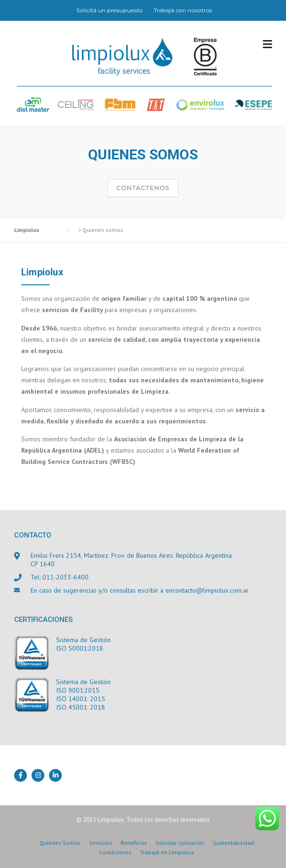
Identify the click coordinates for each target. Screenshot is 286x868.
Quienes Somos (60, 843)
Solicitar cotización (180, 843)
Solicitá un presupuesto (110, 10)
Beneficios (134, 843)
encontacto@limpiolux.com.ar (207, 590)
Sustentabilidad (233, 843)
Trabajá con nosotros (183, 10)
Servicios (101, 843)
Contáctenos (143, 188)
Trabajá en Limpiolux (167, 852)
